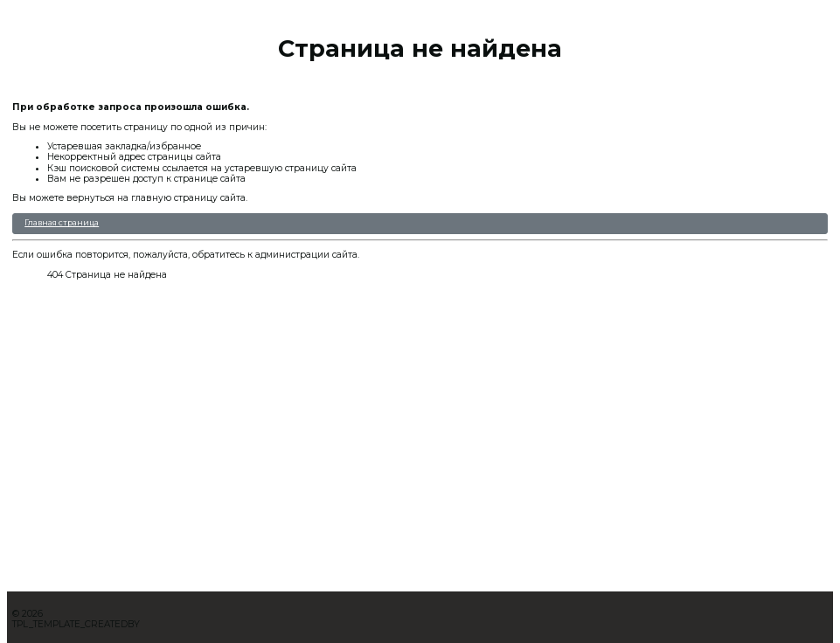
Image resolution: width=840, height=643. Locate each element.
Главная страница (62, 222)
